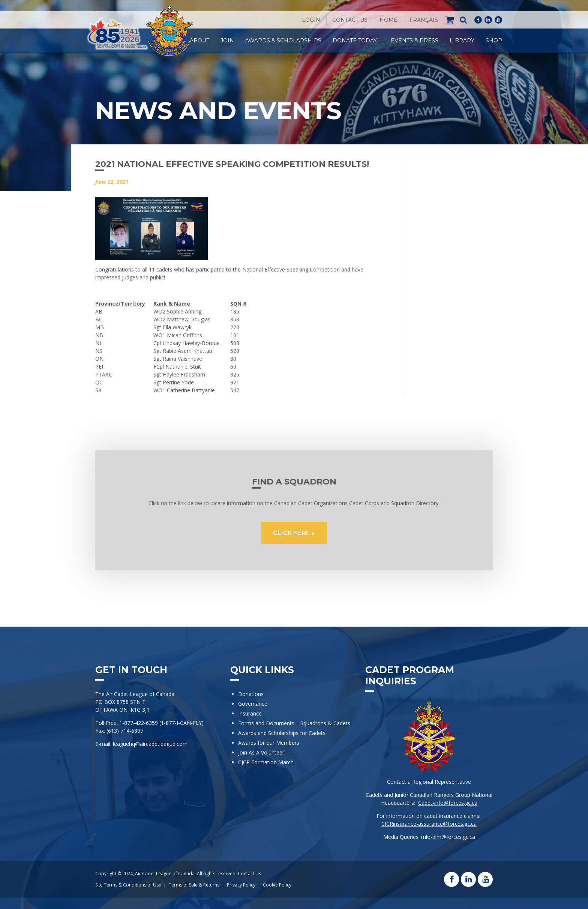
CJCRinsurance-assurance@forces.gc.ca (429, 824)
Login (311, 20)
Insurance (250, 713)
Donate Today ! (356, 40)
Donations (251, 694)
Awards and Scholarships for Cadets (282, 733)
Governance (253, 704)
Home (388, 20)
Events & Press (415, 40)
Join (227, 40)
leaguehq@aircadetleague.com (150, 744)
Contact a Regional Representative (429, 782)
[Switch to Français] (424, 20)
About (199, 40)
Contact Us (350, 20)
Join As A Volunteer (261, 752)
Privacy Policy (241, 885)
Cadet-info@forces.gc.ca (448, 803)
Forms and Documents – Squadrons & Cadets (295, 723)
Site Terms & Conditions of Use (128, 885)
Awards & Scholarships (283, 40)
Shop (494, 40)
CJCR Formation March (266, 762)
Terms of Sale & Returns (194, 885)
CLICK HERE (291, 533)
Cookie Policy (277, 885)
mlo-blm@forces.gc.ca (448, 837)
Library (462, 40)
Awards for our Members (269, 743)
